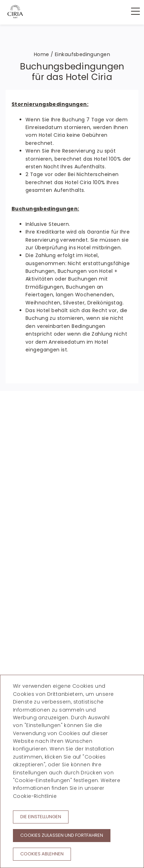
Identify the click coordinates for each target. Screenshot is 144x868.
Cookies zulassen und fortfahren (62, 835)
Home (42, 54)
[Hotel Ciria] (15, 12)
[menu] (132, 11)
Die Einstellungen (41, 817)
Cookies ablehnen (42, 854)
